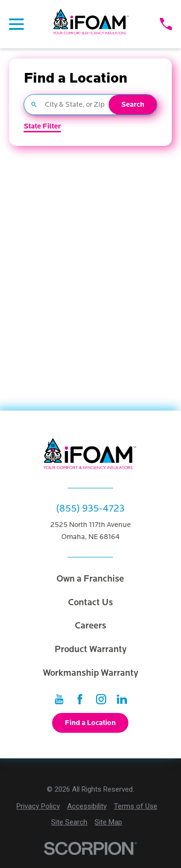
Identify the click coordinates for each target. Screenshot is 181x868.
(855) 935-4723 (90, 508)
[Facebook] (80, 699)
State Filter (42, 127)
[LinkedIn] (122, 699)
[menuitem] (38, 806)
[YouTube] (59, 699)
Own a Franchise (90, 579)
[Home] (91, 24)
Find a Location (90, 723)
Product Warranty (90, 649)
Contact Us (90, 602)
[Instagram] (101, 699)
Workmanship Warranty (90, 673)
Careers (90, 626)
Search (133, 104)
